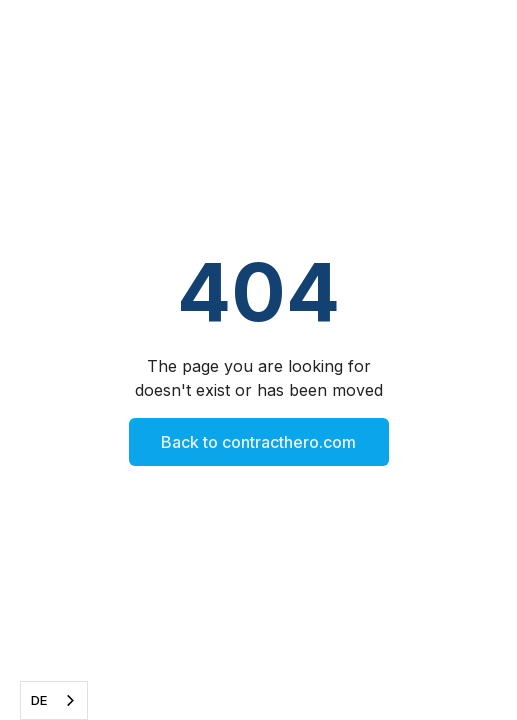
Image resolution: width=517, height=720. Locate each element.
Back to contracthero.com (258, 442)
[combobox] (54, 700)
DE (39, 700)
